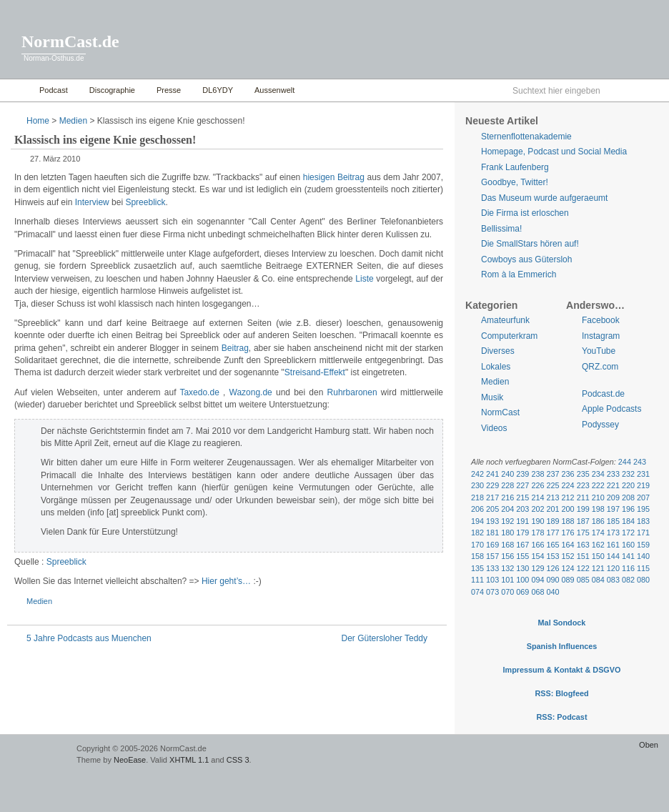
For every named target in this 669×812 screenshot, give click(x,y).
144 (613, 556)
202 (537, 509)
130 (522, 568)
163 (583, 545)
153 (552, 556)
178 (537, 533)
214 (537, 497)
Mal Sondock (562, 623)
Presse (169, 90)
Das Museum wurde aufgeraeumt (544, 198)
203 (522, 509)
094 (537, 580)
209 (613, 497)
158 (477, 556)
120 (613, 568)
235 (583, 474)
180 (507, 533)
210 (598, 497)
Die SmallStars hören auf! (530, 244)
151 (583, 556)
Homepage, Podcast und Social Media (554, 152)
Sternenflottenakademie (526, 137)
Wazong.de (251, 392)
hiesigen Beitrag (334, 177)
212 (568, 497)
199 (583, 509)
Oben (649, 745)
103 (492, 580)
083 (613, 580)
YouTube (599, 351)
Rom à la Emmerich (519, 274)
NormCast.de (70, 41)
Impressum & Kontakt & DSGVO (562, 670)
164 (568, 545)
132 (507, 568)
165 (552, 545)
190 (537, 521)
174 (598, 533)
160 (628, 545)
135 (477, 568)
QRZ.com (600, 367)
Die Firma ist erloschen (525, 213)
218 (477, 497)
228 (507, 485)
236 (568, 474)
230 (477, 485)
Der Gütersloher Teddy (384, 638)
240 (507, 474)
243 (640, 462)
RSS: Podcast (561, 717)
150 (598, 556)
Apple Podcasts (611, 409)
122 (583, 568)
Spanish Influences (562, 646)
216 (507, 497)
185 (613, 521)
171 (643, 533)
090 (552, 580)
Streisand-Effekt (315, 372)
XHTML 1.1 (189, 760)
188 (568, 521)
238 (537, 474)
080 (643, 580)
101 (507, 580)
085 (583, 580)
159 (643, 545)
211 (583, 497)
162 (598, 545)
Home (16, 90)
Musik (492, 397)
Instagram (601, 336)
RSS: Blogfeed (561, 693)
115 (643, 568)
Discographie (112, 90)
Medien (73, 121)
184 (628, 521)
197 (613, 509)
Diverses (498, 351)
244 (625, 462)
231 (643, 474)
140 (643, 556)
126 (552, 568)
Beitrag (235, 348)
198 (598, 509)
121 (598, 568)
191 (522, 521)
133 (492, 568)
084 (598, 580)
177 (552, 533)
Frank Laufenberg (515, 167)
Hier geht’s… (226, 581)
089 (568, 580)
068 (537, 592)
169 (492, 545)
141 (628, 556)
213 (552, 497)
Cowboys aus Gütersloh (526, 259)
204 (507, 509)
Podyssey (600, 425)
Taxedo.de (199, 392)
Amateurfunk (505, 320)
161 (613, 545)
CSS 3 (238, 760)
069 (522, 592)
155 (522, 556)
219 (643, 485)
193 (492, 521)
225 (552, 485)
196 (628, 509)
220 (628, 485)
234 (598, 474)
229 (492, 485)
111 (477, 580)
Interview (92, 202)
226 (537, 485)
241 (492, 474)
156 (507, 556)
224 (568, 485)
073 (492, 592)
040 (552, 592)
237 (552, 474)
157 (492, 556)
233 (613, 474)
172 (628, 533)
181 (492, 533)
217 (492, 497)
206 (477, 509)
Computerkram (509, 336)
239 (522, 474)
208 (628, 497)
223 (583, 485)
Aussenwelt (274, 90)
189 (552, 521)
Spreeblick (145, 202)
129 (537, 568)
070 (507, 592)
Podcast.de (603, 394)
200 (568, 509)
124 (568, 568)
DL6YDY (218, 90)
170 (477, 545)
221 (613, 485)
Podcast (54, 90)
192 (507, 521)
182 (477, 533)
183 (643, 521)
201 (552, 509)
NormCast (500, 412)
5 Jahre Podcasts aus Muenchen (89, 638)
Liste (364, 279)
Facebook (601, 320)
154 (537, 556)
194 (477, 521)
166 (537, 545)
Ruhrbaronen (352, 392)
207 (643, 497)
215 (522, 497)
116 (628, 568)
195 (643, 509)
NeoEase (130, 760)
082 (628, 580)
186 (598, 521)
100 (522, 580)
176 (568, 533)
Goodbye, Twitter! (515, 182)
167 (522, 545)
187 (583, 521)
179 (522, 533)
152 (568, 556)
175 (583, 533)
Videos (494, 428)
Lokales (496, 367)
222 (598, 485)
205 (492, 509)
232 (628, 474)
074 (477, 592)
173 (613, 533)
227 (522, 485)
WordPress (36, 755)
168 (507, 545)
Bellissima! (501, 229)
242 (477, 474)
